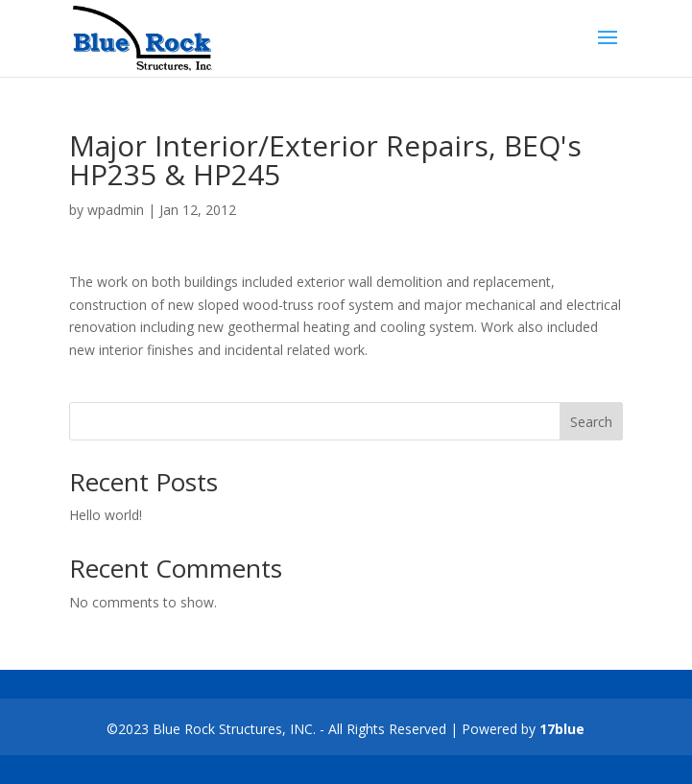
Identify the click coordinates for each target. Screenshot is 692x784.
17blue (562, 729)
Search (591, 422)
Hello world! (106, 515)
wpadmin (116, 210)
